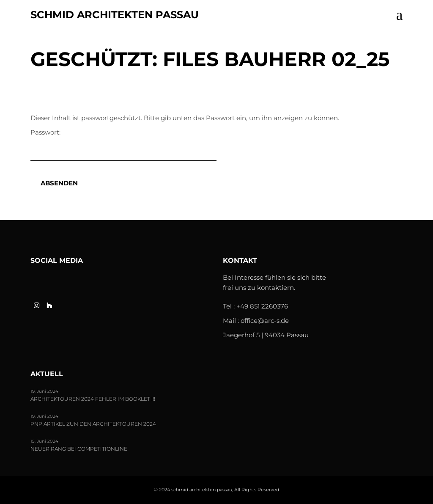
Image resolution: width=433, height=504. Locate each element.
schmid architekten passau (115, 15)
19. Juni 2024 (44, 391)
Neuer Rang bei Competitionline (79, 449)
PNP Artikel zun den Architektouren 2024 (93, 424)
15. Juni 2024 (44, 441)
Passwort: (123, 145)
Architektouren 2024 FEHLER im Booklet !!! (93, 399)
